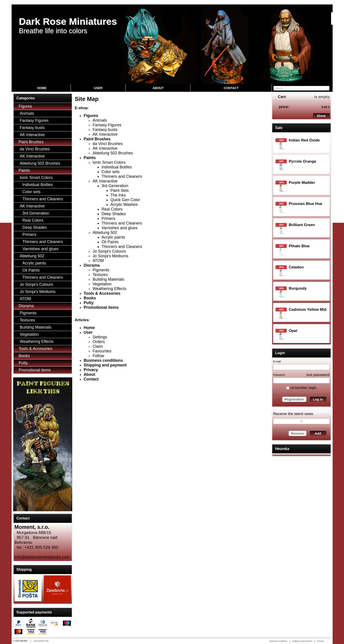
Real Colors (112, 209)
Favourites (102, 351)
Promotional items (101, 307)
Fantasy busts (105, 130)
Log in (318, 399)
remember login (301, 388)
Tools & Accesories (102, 293)
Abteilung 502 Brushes (113, 153)
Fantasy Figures (107, 125)
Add (318, 433)
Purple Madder (302, 183)
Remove (297, 433)
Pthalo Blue (299, 246)
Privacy (91, 370)
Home (89, 328)
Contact (91, 379)
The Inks (118, 195)
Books (90, 298)
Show (321, 116)
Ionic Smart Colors (109, 162)
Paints (90, 158)
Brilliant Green (302, 225)
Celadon (296, 267)
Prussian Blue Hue (305, 204)
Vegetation (102, 284)
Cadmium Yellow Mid (308, 310)
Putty (89, 303)
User (88, 332)
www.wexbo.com (41, 641)
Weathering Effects (109, 289)
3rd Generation (115, 186)
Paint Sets (119, 190)
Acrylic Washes (124, 204)
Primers (108, 219)
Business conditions (103, 360)
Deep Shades (114, 214)
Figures (91, 116)
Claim (98, 346)
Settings (100, 337)
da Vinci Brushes (108, 144)
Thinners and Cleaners (122, 176)
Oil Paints (110, 242)
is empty (322, 97)
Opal (293, 331)
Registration (294, 399)
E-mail (277, 362)
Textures (100, 275)
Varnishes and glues (119, 228)
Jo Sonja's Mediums (110, 256)
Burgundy (298, 288)
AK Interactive (105, 134)
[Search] (326, 88)
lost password (318, 375)
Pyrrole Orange (302, 161)
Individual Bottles (117, 167)
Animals (100, 120)
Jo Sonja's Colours (109, 251)
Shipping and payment (105, 365)
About (89, 374)
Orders (99, 342)
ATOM (98, 261)
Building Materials (108, 279)
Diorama (92, 265)
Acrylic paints (113, 237)
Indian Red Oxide (304, 140)
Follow (98, 356)
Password (279, 375)
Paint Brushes (97, 139)
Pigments (101, 270)
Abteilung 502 (105, 233)
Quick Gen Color (125, 200)
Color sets (110, 172)
